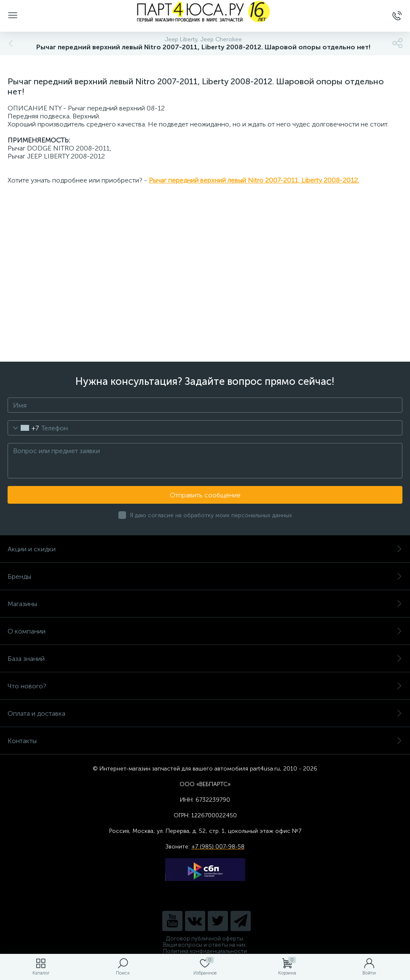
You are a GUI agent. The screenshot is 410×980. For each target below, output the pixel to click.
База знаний (205, 659)
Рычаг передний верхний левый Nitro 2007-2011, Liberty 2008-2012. (254, 180)
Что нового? (205, 686)
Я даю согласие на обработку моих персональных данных (211, 515)
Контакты (205, 741)
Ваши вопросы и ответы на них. (205, 945)
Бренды (205, 576)
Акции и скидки (205, 549)
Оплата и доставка (205, 713)
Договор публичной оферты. (205, 938)
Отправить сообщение (205, 495)
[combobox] (23, 428)
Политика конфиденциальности (205, 951)
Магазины (205, 604)
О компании (205, 631)
